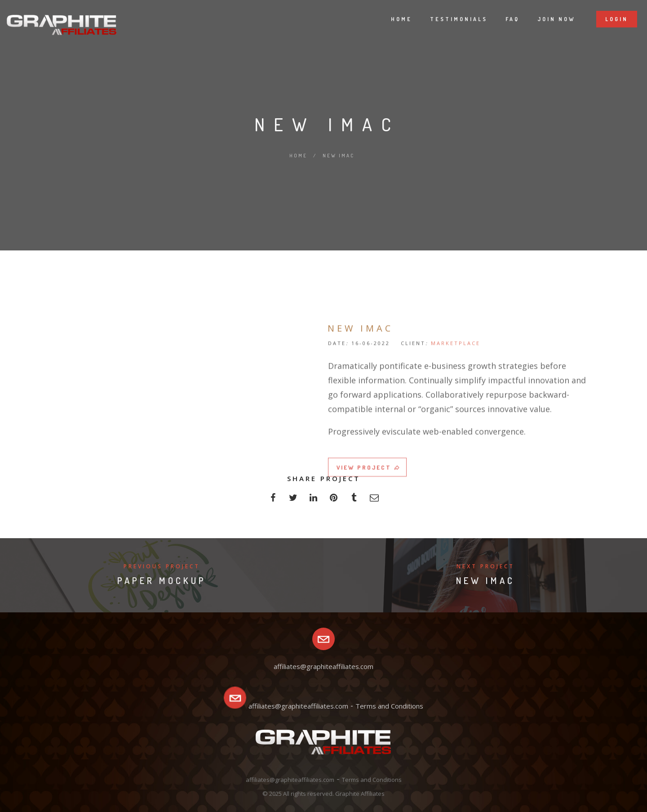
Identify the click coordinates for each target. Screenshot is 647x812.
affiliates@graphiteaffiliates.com (298, 706)
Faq (502, 19)
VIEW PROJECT (369, 528)
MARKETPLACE (456, 404)
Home (391, 19)
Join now (546, 19)
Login (606, 19)
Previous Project (162, 566)
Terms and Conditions (389, 706)
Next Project (485, 566)
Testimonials (448, 19)
